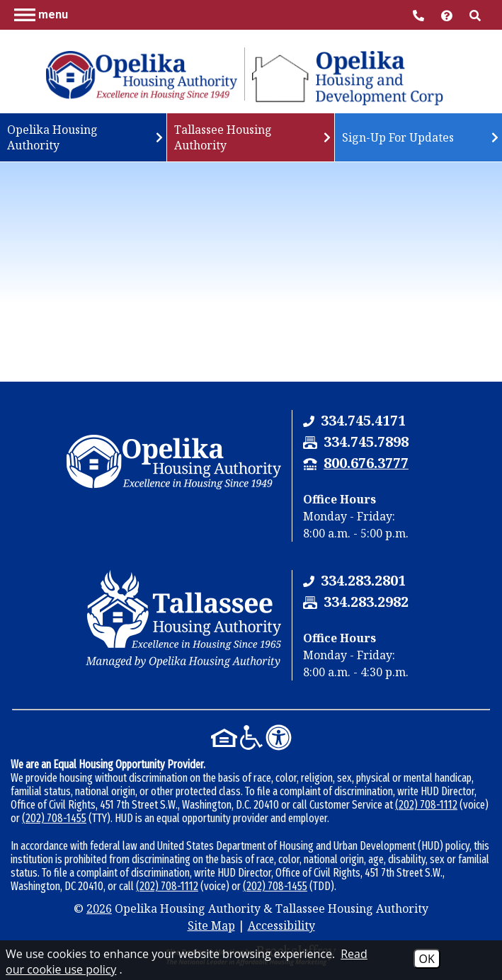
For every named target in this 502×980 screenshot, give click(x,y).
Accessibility (281, 925)
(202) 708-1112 (426, 805)
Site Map (211, 925)
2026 (99, 908)
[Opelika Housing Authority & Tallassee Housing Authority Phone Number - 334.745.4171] (363, 420)
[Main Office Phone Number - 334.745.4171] (420, 15)
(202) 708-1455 (54, 818)
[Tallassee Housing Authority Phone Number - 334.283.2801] (363, 580)
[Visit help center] (448, 15)
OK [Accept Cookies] (427, 959)
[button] (41, 14)
